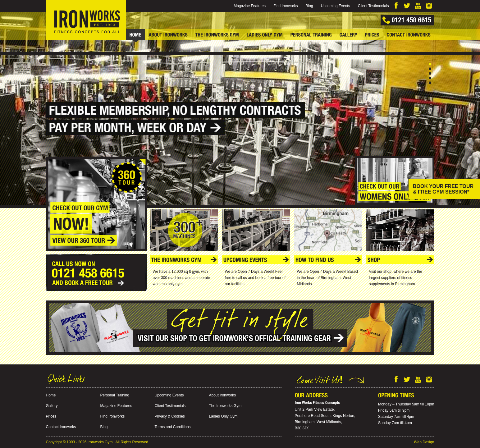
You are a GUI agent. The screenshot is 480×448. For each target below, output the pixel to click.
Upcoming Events (336, 6)
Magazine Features (250, 6)
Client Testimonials (373, 6)
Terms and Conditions (173, 427)
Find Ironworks (286, 6)
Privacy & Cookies (170, 416)
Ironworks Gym (100, 442)
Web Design (424, 442)
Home (51, 395)
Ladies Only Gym (223, 416)
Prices (51, 416)
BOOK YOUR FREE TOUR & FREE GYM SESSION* (443, 189)
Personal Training (115, 395)
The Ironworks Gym (225, 406)
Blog (309, 6)
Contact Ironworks (61, 427)
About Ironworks (223, 395)
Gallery (52, 406)
